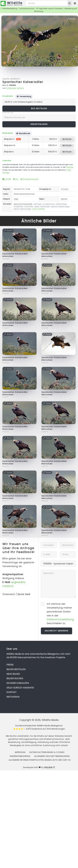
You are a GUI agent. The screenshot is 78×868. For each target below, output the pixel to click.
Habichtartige (61, 204)
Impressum (20, 752)
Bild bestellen (39, 108)
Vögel (16, 199)
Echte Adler (29, 206)
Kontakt (7, 179)
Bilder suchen (15, 678)
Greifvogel (38, 204)
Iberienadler (45, 206)
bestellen (67, 139)
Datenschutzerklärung (60, 619)
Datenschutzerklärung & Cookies (47, 752)
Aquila (37, 206)
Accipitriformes (49, 204)
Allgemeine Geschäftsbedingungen (52, 756)
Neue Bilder (13, 674)
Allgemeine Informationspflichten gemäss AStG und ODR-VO (40, 760)
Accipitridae (18, 206)
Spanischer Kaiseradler (23, 82)
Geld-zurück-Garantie (20, 688)
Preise (10, 665)
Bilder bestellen (16, 669)
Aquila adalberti (11, 79)
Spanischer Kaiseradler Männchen (15, 255)
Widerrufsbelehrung (20, 756)
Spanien (64, 199)
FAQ (16, 179)
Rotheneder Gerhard (15, 88)
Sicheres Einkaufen (30, 179)
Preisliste (70, 167)
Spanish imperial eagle (60, 206)
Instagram (13, 697)
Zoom (71, 19)
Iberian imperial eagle (22, 209)
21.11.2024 (65, 189)
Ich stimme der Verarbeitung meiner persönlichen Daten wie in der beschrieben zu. (60, 614)
